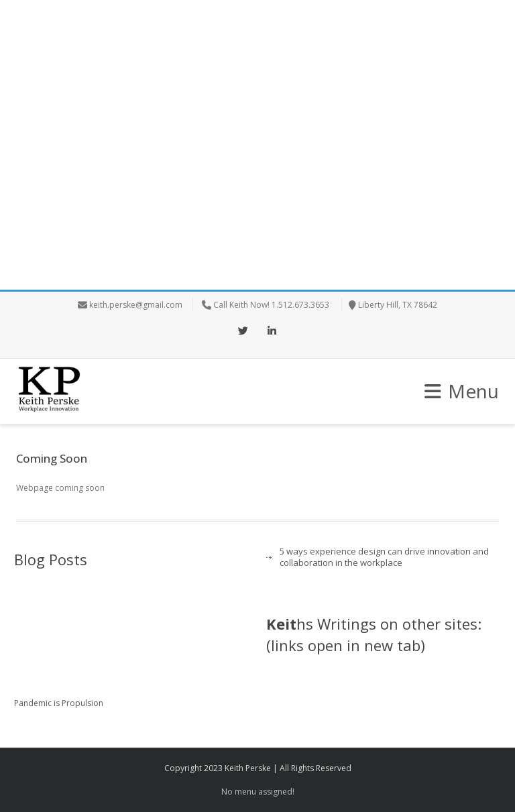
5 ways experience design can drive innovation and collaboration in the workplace (384, 557)
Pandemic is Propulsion (59, 703)
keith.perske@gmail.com (136, 305)
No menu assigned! (258, 792)
